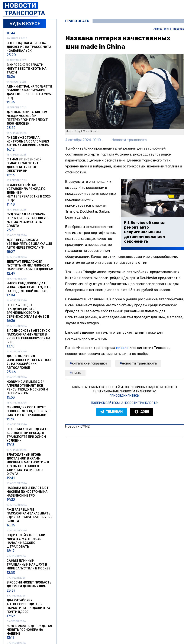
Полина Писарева (173, 29)
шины (77, 373)
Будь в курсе (25, 24)
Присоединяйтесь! (125, 396)
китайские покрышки (89, 363)
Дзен (142, 412)
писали (122, 348)
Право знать (77, 21)
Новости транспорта (139, 363)
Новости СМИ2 (78, 426)
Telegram (111, 412)
